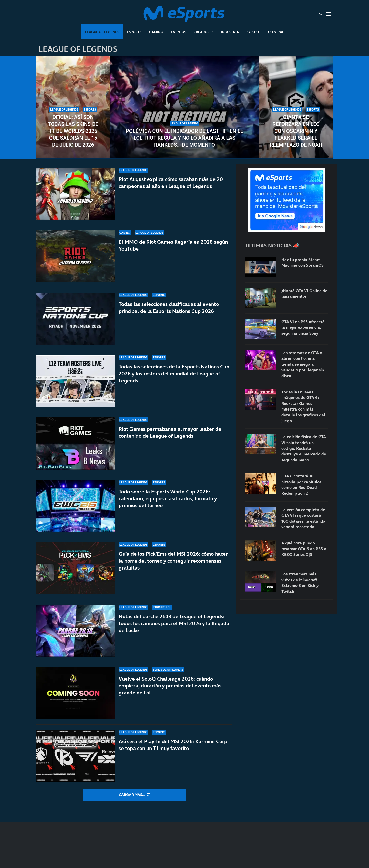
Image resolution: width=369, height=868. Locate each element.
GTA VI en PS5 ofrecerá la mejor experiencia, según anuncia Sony (303, 327)
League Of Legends (102, 32)
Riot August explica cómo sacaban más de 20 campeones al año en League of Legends (171, 183)
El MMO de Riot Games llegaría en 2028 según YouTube (173, 245)
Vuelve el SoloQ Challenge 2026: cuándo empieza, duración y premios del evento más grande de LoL (170, 691)
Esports (134, 32)
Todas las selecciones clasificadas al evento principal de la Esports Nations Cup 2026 (169, 308)
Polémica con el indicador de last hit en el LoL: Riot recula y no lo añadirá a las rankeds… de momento (184, 138)
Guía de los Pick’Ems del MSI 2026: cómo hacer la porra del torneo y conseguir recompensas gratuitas (173, 562)
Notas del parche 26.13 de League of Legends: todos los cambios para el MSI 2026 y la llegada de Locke (174, 631)
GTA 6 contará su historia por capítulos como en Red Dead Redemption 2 (301, 485)
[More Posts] (134, 795)
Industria (230, 32)
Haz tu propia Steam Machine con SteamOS (303, 262)
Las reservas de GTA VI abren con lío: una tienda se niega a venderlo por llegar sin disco (303, 364)
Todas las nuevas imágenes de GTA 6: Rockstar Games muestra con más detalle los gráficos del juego (303, 406)
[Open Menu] (329, 14)
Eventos (178, 32)
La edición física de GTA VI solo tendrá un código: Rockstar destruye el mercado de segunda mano (304, 448)
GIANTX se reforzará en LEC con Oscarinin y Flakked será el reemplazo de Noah (296, 131)
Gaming (156, 32)
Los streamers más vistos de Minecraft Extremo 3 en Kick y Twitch (300, 582)
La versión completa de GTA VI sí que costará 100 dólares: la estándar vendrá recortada (304, 518)
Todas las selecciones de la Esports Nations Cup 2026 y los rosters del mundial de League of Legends (174, 374)
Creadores (204, 32)
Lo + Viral (275, 32)
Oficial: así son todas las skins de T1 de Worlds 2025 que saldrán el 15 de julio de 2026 (73, 131)
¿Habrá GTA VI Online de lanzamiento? (304, 293)
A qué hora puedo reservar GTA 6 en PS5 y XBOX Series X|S (304, 549)
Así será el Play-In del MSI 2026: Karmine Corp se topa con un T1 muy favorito (173, 749)
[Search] (321, 14)
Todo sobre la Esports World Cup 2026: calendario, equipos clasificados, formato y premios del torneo (168, 498)
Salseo (253, 32)
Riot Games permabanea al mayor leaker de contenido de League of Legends (170, 432)
